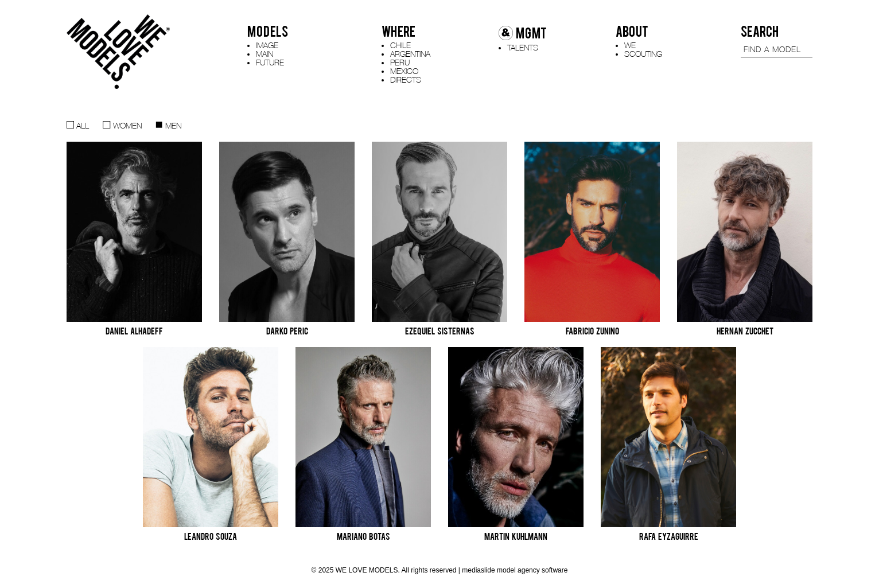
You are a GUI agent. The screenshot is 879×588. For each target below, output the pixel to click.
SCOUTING (643, 54)
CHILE (400, 45)
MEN (168, 125)
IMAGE (267, 45)
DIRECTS (406, 79)
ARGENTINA (410, 54)
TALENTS (523, 47)
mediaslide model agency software (515, 570)
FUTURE (270, 62)
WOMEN (122, 125)
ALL (78, 125)
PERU (400, 62)
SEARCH (760, 32)
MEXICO (404, 71)
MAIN (265, 54)
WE (630, 45)
